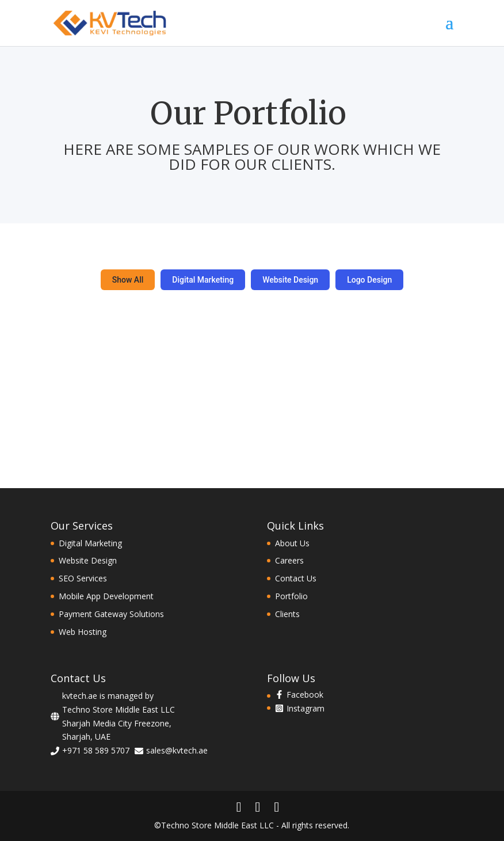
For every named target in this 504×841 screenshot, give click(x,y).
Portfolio (291, 596)
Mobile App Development (106, 596)
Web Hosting (83, 632)
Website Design (290, 280)
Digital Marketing (203, 280)
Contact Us (296, 578)
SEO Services (83, 578)
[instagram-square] (300, 708)
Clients (287, 614)
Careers (289, 560)
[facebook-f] (299, 695)
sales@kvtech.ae (177, 750)
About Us (292, 543)
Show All (128, 280)
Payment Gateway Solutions (111, 614)
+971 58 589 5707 (96, 750)
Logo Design (369, 280)
